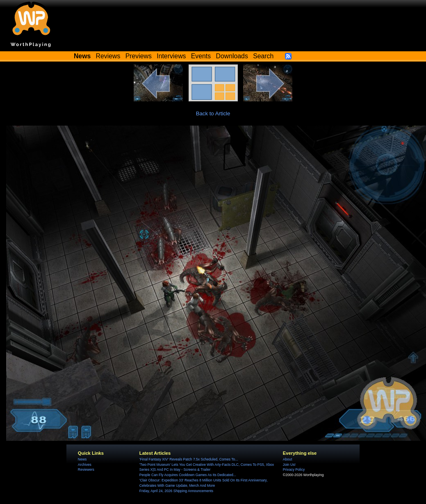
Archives (85, 465)
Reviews (108, 56)
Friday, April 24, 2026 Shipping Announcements (176, 491)
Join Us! (289, 465)
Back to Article (213, 113)
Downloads (232, 56)
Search (263, 56)
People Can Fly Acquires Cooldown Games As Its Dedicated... (188, 475)
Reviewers (86, 470)
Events (201, 56)
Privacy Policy (294, 470)
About (287, 459)
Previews (139, 56)
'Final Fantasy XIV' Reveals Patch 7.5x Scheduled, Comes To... (189, 459)
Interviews (171, 56)
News (82, 459)
